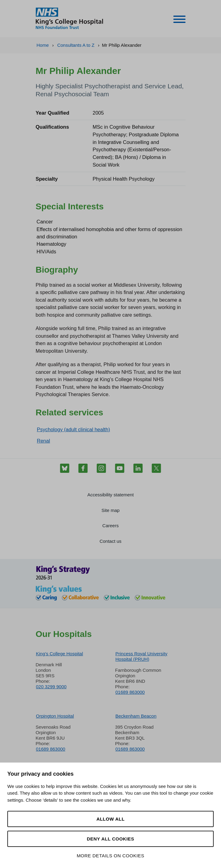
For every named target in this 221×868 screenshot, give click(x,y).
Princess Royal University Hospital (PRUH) (142, 656)
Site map (111, 510)
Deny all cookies (111, 839)
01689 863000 (130, 692)
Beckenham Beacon (136, 716)
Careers (111, 526)
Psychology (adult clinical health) (74, 429)
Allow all (110, 819)
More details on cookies (111, 856)
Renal (44, 441)
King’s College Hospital (60, 654)
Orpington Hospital (55, 716)
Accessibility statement (111, 495)
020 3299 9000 (51, 687)
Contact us (111, 541)
